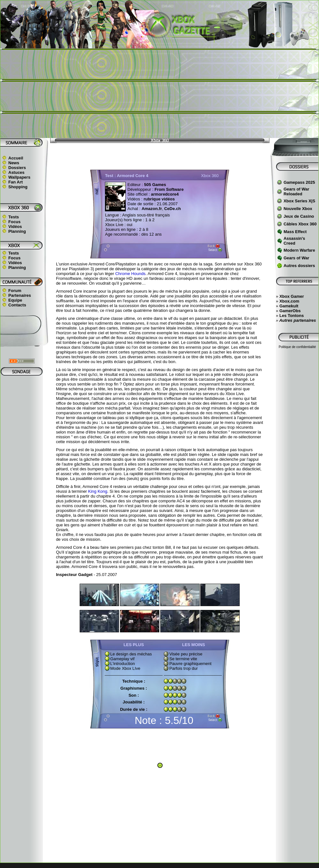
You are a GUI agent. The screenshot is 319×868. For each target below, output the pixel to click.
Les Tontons (291, 316)
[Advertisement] (159, 93)
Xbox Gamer (292, 296)
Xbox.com (289, 301)
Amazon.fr (152, 209)
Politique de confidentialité (297, 347)
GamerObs (290, 311)
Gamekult (289, 306)
